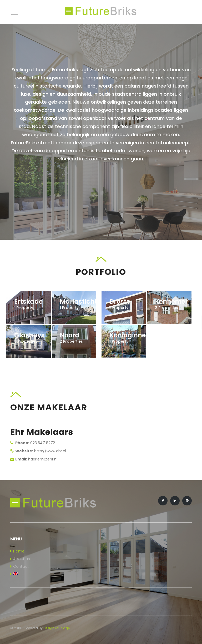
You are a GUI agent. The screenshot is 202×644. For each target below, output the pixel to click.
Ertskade (28, 301)
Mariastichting (84, 301)
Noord (70, 335)
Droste (120, 301)
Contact (21, 566)
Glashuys (29, 335)
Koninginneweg (134, 335)
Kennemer (171, 301)
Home (19, 551)
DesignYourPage (57, 628)
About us (22, 559)
